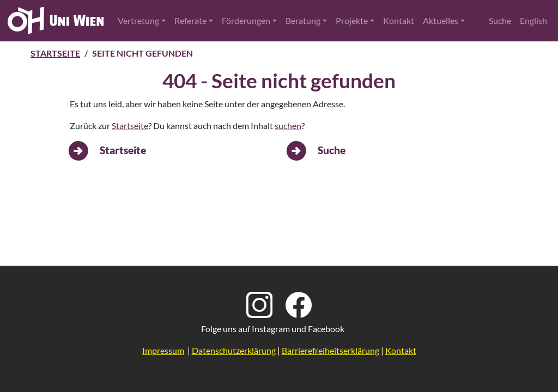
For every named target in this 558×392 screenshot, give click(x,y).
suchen (288, 125)
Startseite (55, 53)
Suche (500, 20)
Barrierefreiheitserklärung (330, 350)
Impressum (163, 350)
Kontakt (399, 20)
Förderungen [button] (246, 20)
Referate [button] (190, 20)
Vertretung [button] (138, 20)
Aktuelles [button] (441, 20)
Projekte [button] (352, 20)
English (533, 20)
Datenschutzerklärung (234, 350)
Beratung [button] (303, 20)
